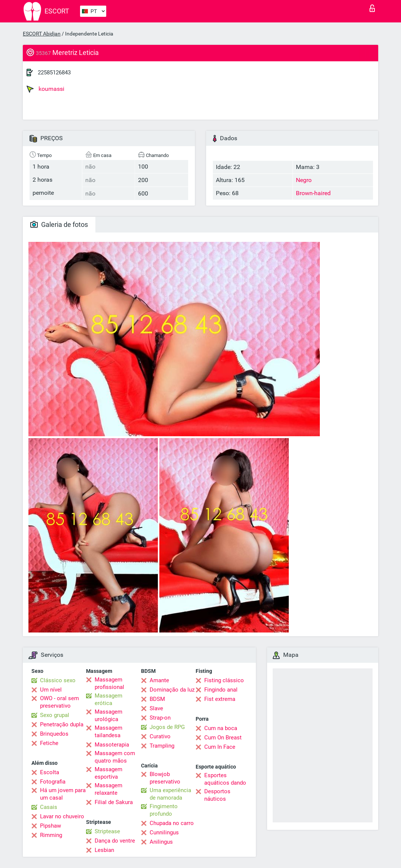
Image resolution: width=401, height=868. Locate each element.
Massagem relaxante (108, 789)
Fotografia (53, 782)
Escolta (50, 772)
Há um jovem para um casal (63, 794)
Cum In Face (220, 747)
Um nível (51, 690)
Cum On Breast (223, 738)
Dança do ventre (115, 841)
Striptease (107, 831)
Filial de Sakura (114, 802)
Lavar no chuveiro (62, 816)
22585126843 (54, 73)
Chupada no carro (172, 823)
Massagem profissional (109, 683)
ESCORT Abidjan (42, 34)
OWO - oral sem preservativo (59, 702)
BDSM (157, 699)
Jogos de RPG (167, 727)
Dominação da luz (172, 690)
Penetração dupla (62, 724)
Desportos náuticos (217, 795)
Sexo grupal (55, 715)
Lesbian (104, 850)
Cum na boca (221, 728)
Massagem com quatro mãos (115, 757)
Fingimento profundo (164, 810)
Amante (159, 680)
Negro (304, 180)
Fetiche (49, 743)
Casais (49, 807)
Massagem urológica (108, 715)
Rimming (51, 835)
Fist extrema (220, 699)
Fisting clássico (224, 680)
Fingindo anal (221, 690)
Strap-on (160, 718)
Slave (156, 708)
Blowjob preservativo (165, 778)
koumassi (45, 89)
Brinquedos (54, 734)
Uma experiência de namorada (170, 794)
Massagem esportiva (108, 773)
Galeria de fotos (59, 224)
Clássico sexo (58, 680)
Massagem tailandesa (108, 732)
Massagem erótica (108, 699)
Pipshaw (50, 826)
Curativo (160, 736)
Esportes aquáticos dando (225, 779)
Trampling (162, 746)
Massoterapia (112, 745)
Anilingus (161, 842)
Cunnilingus (164, 832)
